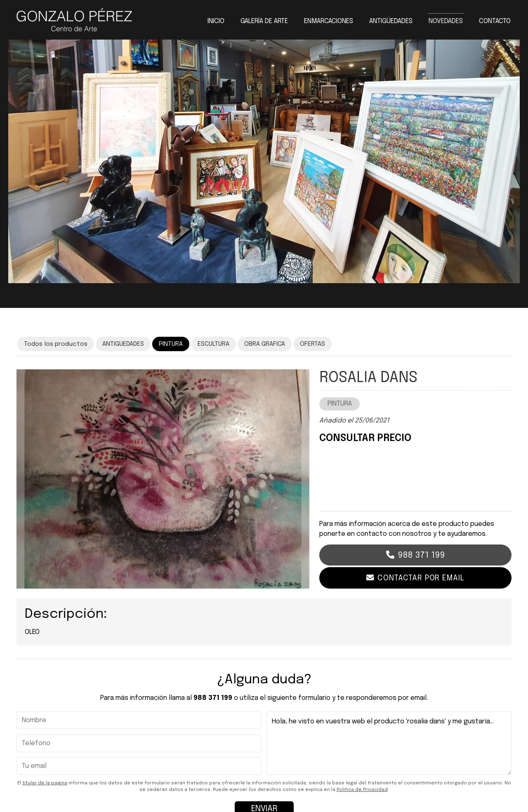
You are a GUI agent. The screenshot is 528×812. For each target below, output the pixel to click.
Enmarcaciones (329, 21)
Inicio (216, 21)
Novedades (446, 21)
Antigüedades (391, 21)
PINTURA (340, 404)
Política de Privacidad (362, 790)
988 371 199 (422, 555)
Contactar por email (421, 578)
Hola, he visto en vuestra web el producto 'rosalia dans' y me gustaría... (389, 743)
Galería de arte (264, 21)
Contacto (495, 21)
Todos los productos (56, 344)
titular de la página (45, 783)
